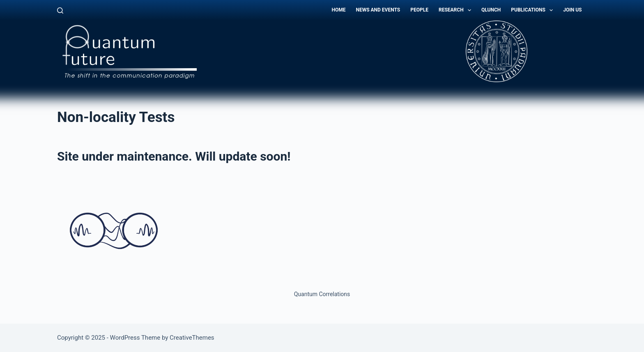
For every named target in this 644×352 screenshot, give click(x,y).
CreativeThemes (192, 338)
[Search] (60, 10)
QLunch (491, 10)
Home (338, 10)
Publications (534, 10)
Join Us (572, 10)
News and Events (378, 10)
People (419, 10)
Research (457, 10)
